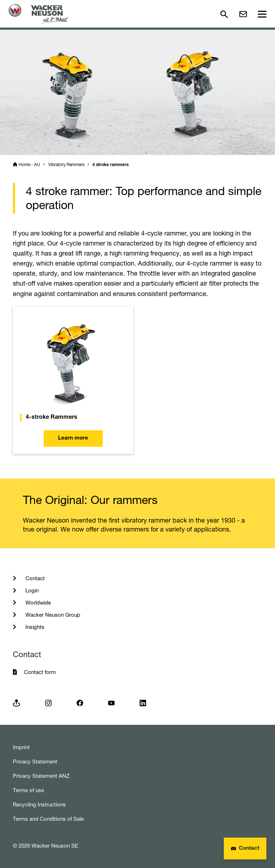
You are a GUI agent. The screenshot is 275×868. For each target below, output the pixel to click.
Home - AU (29, 164)
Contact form (40, 672)
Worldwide (37, 603)
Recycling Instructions (39, 804)
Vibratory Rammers (66, 164)
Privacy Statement (35, 762)
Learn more (73, 438)
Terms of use (28, 790)
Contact (34, 578)
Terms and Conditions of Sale (48, 819)
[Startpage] (38, 14)
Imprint (21, 747)
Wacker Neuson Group (52, 615)
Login (31, 590)
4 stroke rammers (110, 165)
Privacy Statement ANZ (41, 776)
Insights (34, 627)
